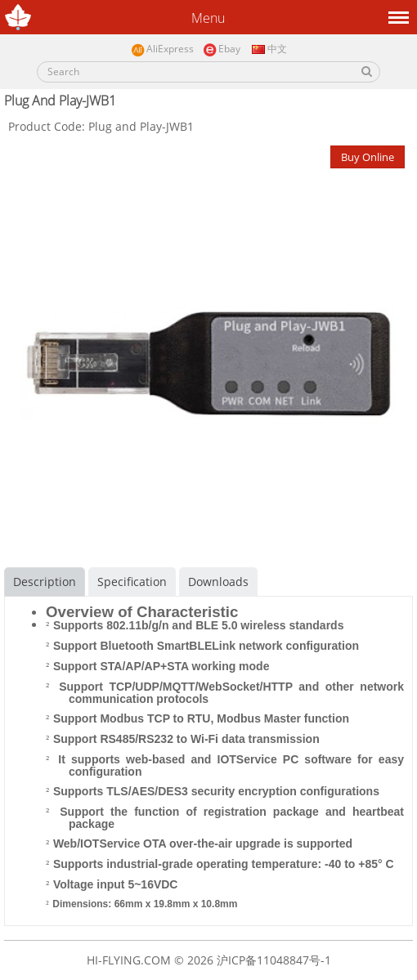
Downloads (218, 582)
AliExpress (162, 49)
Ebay (222, 49)
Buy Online (368, 157)
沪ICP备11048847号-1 (274, 960)
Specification (132, 582)
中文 (268, 49)
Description (45, 582)
